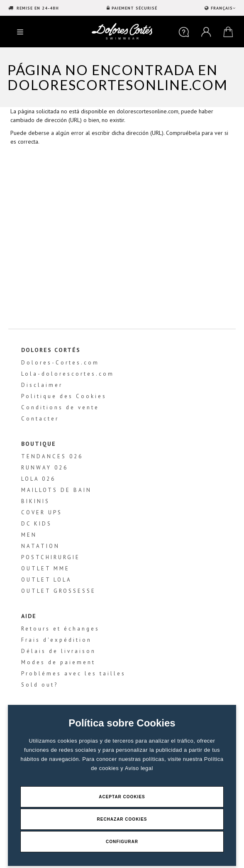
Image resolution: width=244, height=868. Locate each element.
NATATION (40, 546)
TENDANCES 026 (52, 456)
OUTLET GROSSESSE (59, 591)
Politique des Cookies (64, 396)
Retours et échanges (60, 629)
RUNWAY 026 (45, 468)
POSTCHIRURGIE (51, 557)
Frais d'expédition (56, 640)
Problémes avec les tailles (73, 674)
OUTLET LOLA (46, 580)
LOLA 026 (38, 479)
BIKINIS (35, 501)
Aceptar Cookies (122, 797)
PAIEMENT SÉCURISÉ (134, 8)
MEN (29, 535)
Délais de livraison (59, 651)
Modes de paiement (58, 662)
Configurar (122, 842)
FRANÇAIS (222, 8)
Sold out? (40, 685)
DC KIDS (37, 524)
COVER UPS (42, 512)
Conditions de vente (60, 407)
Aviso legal (139, 768)
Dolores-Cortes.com (60, 363)
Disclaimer (42, 385)
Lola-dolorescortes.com (68, 374)
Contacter (40, 419)
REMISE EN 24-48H (37, 8)
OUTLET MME (45, 568)
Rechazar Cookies (122, 819)
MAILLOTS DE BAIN (56, 490)
